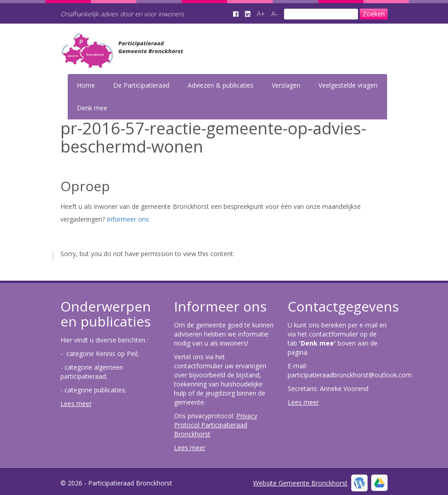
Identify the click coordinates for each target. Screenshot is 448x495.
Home (86, 85)
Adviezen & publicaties (221, 85)
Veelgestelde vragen (348, 85)
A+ (261, 14)
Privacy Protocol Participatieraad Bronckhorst (216, 425)
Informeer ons (128, 219)
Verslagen (286, 85)
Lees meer (76, 403)
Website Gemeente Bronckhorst (300, 483)
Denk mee (92, 108)
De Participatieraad (141, 85)
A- (274, 14)
